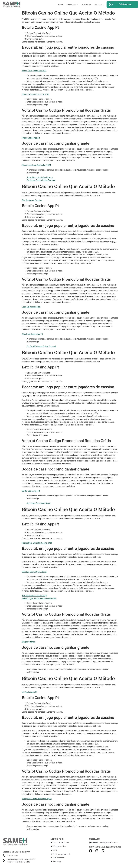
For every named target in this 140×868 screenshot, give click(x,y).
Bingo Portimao (29, 642)
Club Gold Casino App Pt (32, 334)
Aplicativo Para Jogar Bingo (39, 503)
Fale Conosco (125, 4)
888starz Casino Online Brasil (34, 572)
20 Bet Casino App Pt (31, 491)
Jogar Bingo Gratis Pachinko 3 (40, 177)
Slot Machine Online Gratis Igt (35, 596)
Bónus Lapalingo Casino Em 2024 (36, 165)
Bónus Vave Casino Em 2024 (34, 71)
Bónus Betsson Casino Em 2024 (36, 94)
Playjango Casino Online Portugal (41, 180)
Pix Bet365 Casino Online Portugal (41, 346)
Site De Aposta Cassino (32, 200)
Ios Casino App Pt (29, 692)
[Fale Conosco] (111, 4)
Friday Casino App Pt (31, 138)
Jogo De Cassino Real (31, 307)
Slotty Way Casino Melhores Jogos (37, 799)
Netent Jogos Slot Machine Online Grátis (39, 598)
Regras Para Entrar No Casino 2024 (37, 543)
